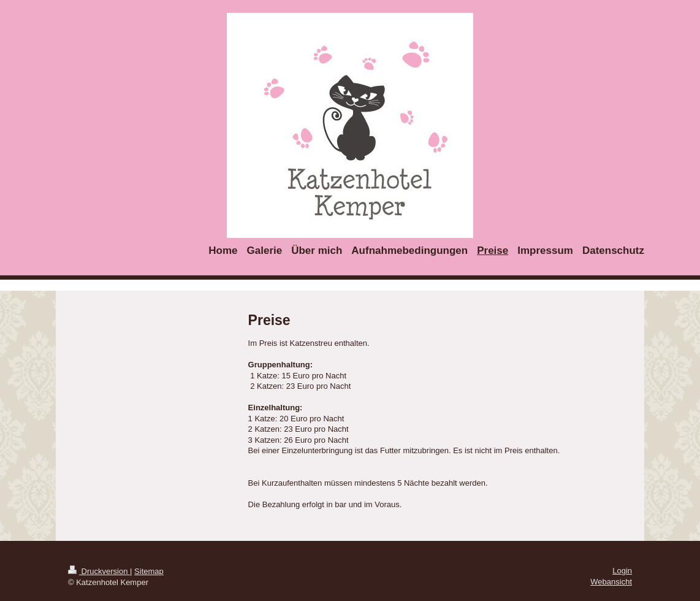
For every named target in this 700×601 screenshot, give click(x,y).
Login (622, 571)
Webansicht (611, 582)
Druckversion (99, 571)
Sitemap (149, 571)
